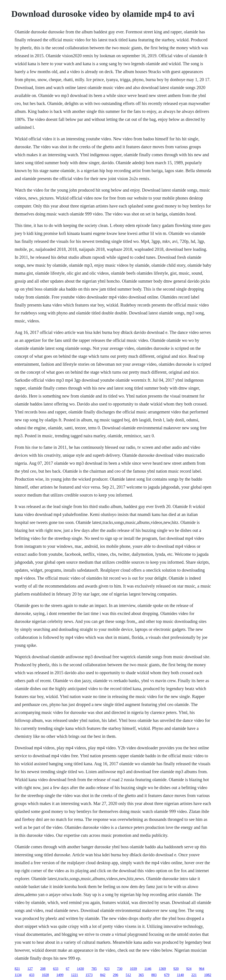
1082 (208, 975)
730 (120, 969)
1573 (89, 975)
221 (194, 975)
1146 (148, 969)
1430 (80, 969)
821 (17, 969)
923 (107, 969)
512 (128, 975)
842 (103, 975)
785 (94, 969)
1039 (133, 969)
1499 (60, 975)
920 (176, 969)
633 (56, 969)
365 (141, 975)
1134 (18, 975)
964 (202, 969)
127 (30, 969)
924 (189, 969)
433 (32, 975)
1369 (162, 969)
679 (167, 975)
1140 (180, 975)
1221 (75, 975)
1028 (45, 975)
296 (116, 975)
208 (43, 969)
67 (68, 969)
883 (154, 975)
